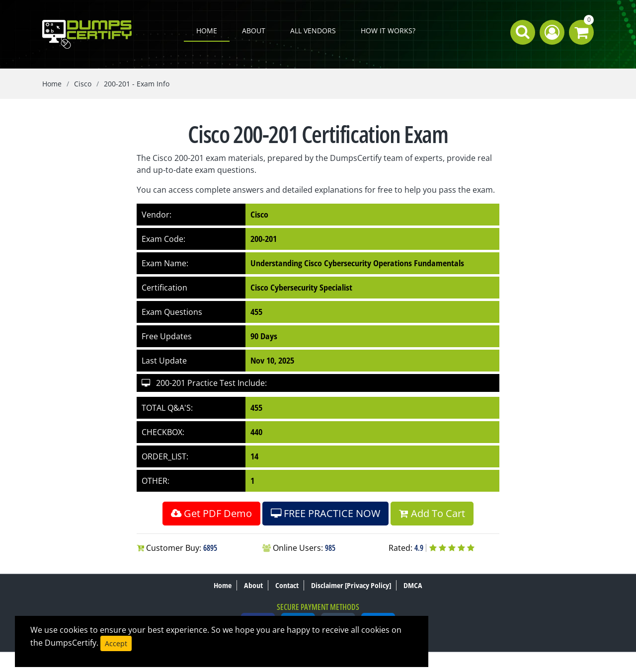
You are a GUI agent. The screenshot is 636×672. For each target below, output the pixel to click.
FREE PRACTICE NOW (325, 513)
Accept (116, 643)
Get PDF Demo (211, 513)
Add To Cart (432, 513)
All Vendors (313, 31)
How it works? (388, 31)
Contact (287, 585)
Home (207, 31)
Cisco (83, 84)
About (254, 31)
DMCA (413, 585)
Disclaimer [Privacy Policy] (351, 585)
